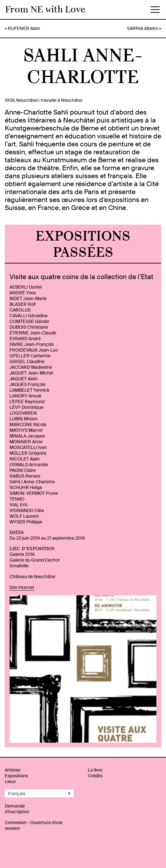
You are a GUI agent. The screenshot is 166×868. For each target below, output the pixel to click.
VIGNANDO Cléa (27, 510)
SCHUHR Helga (26, 487)
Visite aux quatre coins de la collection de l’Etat (81, 277)
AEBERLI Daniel (26, 287)
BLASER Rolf (23, 304)
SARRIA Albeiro (143, 28)
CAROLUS (20, 310)
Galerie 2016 (22, 554)
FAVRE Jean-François (32, 344)
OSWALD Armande (29, 465)
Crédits (95, 776)
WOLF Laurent (24, 516)
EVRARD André (25, 339)
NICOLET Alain (25, 459)
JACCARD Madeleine (31, 367)
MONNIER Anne (26, 442)
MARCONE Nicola (28, 424)
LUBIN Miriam (24, 419)
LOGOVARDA (23, 413)
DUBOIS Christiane (29, 327)
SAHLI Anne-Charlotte (32, 482)
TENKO (17, 499)
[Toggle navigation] (155, 10)
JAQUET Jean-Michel (31, 373)
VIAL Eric (19, 505)
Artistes (13, 770)
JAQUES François (27, 384)
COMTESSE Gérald (29, 321)
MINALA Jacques (27, 436)
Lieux (10, 781)
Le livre (95, 770)
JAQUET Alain (23, 379)
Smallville (19, 566)
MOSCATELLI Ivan (28, 447)
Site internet (22, 587)
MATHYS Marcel (26, 430)
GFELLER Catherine (30, 356)
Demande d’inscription (17, 809)
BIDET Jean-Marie (28, 298)
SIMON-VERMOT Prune (34, 493)
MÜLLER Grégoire (28, 453)
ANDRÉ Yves (23, 293)
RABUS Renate (25, 476)
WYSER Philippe (26, 522)
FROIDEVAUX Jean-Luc (34, 350)
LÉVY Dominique (27, 407)
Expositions (16, 776)
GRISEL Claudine (27, 361)
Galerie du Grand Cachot (35, 560)
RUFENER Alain (24, 28)
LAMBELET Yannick (29, 390)
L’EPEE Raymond (27, 402)
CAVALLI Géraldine (29, 316)
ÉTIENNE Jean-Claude (33, 333)
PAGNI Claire (23, 470)
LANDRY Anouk (25, 396)
